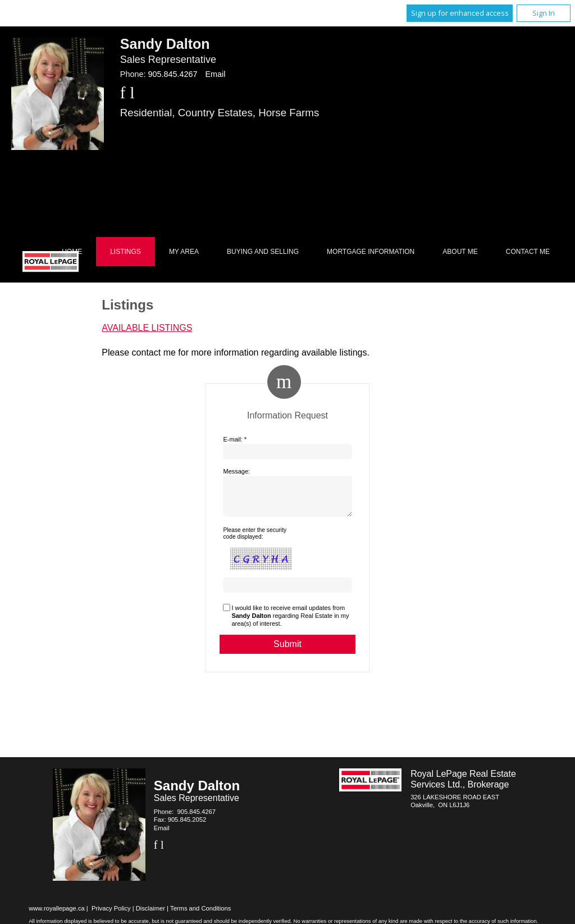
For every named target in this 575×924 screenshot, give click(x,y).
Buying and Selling (263, 252)
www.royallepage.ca (57, 915)
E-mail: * (235, 439)
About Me (460, 252)
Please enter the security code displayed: (255, 540)
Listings (126, 252)
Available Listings (147, 328)
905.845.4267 (172, 74)
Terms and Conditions (200, 915)
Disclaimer (150, 915)
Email (215, 74)
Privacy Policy (111, 915)
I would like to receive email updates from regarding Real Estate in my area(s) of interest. (290, 623)
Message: (236, 471)
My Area (184, 252)
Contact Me (528, 252)
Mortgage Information (371, 252)
